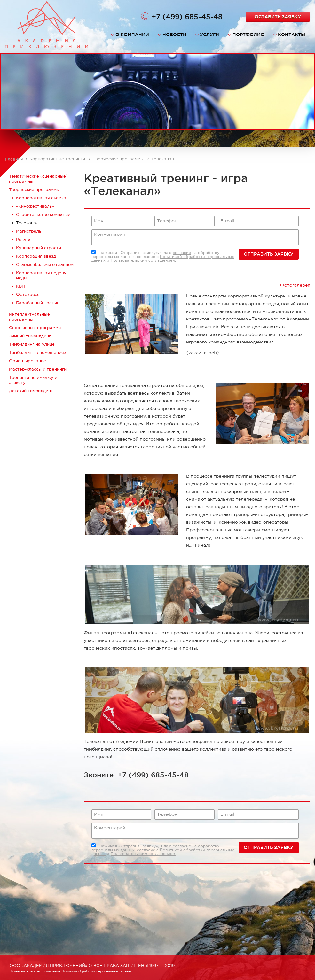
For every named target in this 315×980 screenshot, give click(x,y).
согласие (182, 253)
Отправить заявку (268, 254)
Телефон (167, 221)
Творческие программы (118, 159)
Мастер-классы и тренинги (38, 369)
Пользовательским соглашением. (143, 260)
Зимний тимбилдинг (30, 336)
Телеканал (27, 223)
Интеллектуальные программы (29, 317)
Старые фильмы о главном (45, 264)
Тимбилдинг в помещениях (38, 353)
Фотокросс (28, 294)
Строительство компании (43, 215)
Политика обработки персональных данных (97, 971)
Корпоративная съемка (41, 198)
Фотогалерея (295, 285)
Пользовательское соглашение (35, 971)
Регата (23, 239)
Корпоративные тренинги (57, 159)
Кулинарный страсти (39, 248)
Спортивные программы (35, 328)
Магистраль (29, 231)
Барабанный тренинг (39, 303)
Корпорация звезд (36, 256)
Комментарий (110, 234)
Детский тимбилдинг (31, 391)
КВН (20, 286)
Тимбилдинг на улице (32, 344)
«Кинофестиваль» (35, 206)
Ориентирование (28, 361)
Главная (14, 159)
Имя (99, 221)
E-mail (227, 221)
